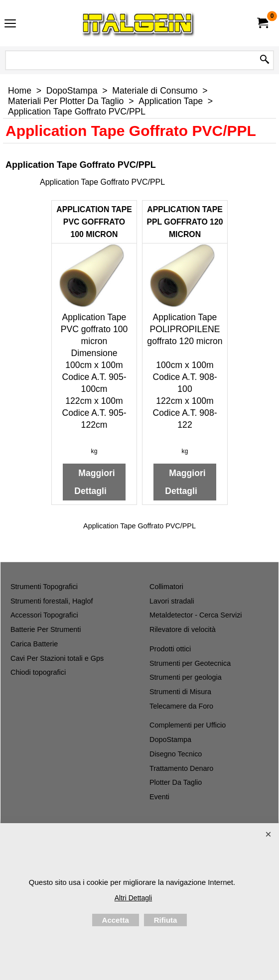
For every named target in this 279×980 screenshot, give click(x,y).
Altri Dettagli (133, 898)
